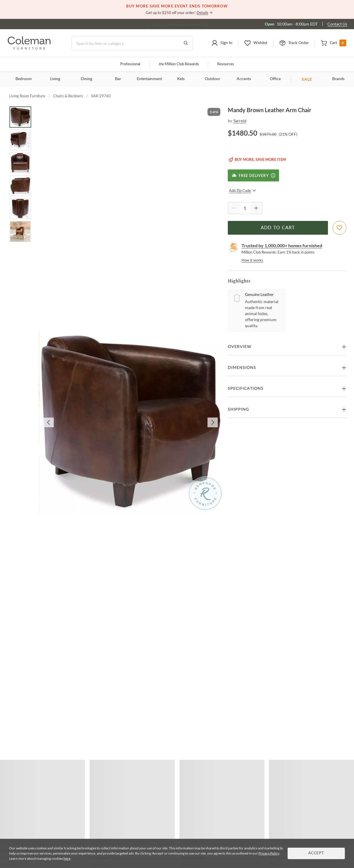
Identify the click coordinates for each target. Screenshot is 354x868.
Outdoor (212, 79)
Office (275, 79)
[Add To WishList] (339, 228)
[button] (222, 43)
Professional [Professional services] (130, 64)
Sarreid (240, 121)
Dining (86, 79)
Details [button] (202, 13)
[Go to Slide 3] (20, 163)
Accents (244, 79)
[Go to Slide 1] (20, 117)
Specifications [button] (246, 389)
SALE (307, 79)
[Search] (132, 43)
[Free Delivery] (253, 175)
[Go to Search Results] (186, 43)
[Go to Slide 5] (20, 209)
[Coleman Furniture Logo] (29, 48)
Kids (181, 79)
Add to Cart (278, 228)
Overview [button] (240, 347)
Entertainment (149, 79)
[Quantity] (245, 208)
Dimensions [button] (242, 368)
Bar (118, 79)
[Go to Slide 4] (20, 186)
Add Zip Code (243, 191)
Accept (316, 853)
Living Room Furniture (27, 96)
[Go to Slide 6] (20, 232)
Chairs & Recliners (68, 96)
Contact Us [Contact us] (337, 24)
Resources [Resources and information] (226, 64)
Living (55, 79)
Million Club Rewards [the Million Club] (179, 64)
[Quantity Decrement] (234, 208)
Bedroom (24, 79)
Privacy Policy (269, 853)
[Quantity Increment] (256, 208)
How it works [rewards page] (252, 260)
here (67, 858)
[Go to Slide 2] (20, 140)
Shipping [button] (238, 410)
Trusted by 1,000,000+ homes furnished (282, 245)
